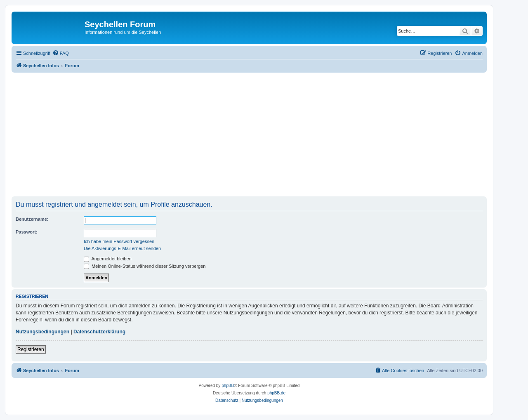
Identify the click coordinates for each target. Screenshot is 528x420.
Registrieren (31, 349)
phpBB (228, 386)
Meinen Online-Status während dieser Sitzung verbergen (145, 266)
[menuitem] (61, 53)
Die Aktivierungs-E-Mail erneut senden (122, 248)
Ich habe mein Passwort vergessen (119, 241)
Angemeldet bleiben (108, 259)
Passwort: (27, 232)
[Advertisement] (259, 134)
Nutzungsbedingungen (42, 332)
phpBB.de (276, 393)
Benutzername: (32, 219)
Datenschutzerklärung (99, 332)
